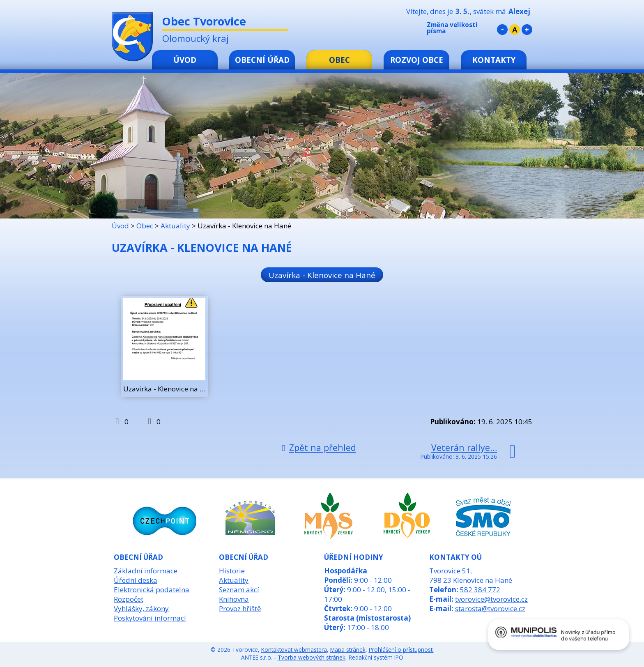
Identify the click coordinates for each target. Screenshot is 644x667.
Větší (527, 30)
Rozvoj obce (417, 60)
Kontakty (494, 60)
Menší (502, 30)
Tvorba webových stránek (312, 657)
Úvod (185, 60)
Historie (232, 571)
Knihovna (234, 599)
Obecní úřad (262, 60)
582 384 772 (480, 590)
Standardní (515, 30)
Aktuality (175, 226)
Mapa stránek (348, 650)
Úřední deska (136, 580)
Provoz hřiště (240, 608)
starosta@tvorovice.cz (490, 608)
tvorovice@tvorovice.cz (491, 599)
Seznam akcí (239, 590)
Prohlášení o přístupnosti (401, 650)
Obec (339, 60)
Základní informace (146, 571)
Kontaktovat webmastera (294, 650)
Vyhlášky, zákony (141, 608)
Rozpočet (129, 599)
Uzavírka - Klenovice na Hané (322, 275)
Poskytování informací (150, 618)
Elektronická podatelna (152, 590)
